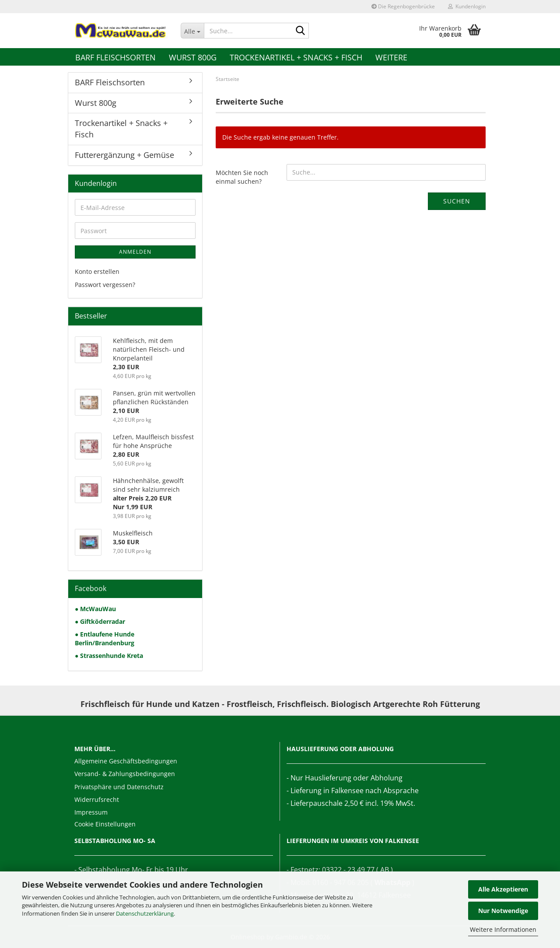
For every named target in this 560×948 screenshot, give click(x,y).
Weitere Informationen (503, 929)
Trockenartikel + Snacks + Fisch (296, 57)
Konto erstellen (97, 271)
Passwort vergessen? (105, 285)
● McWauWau (95, 609)
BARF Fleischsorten (115, 57)
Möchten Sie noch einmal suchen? (242, 177)
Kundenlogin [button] (467, 6)
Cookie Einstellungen (105, 824)
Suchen (457, 201)
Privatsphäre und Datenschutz (119, 787)
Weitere (391, 57)
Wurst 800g (193, 57)
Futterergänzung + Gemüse (124, 155)
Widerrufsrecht (97, 799)
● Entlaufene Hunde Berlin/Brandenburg (105, 638)
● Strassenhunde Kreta (109, 656)
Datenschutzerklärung (145, 913)
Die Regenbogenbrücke (403, 6)
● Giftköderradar (100, 621)
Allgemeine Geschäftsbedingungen (126, 761)
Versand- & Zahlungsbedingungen (125, 774)
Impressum (91, 812)
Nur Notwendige (503, 911)
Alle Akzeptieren (503, 889)
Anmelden (135, 252)
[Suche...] (192, 31)
